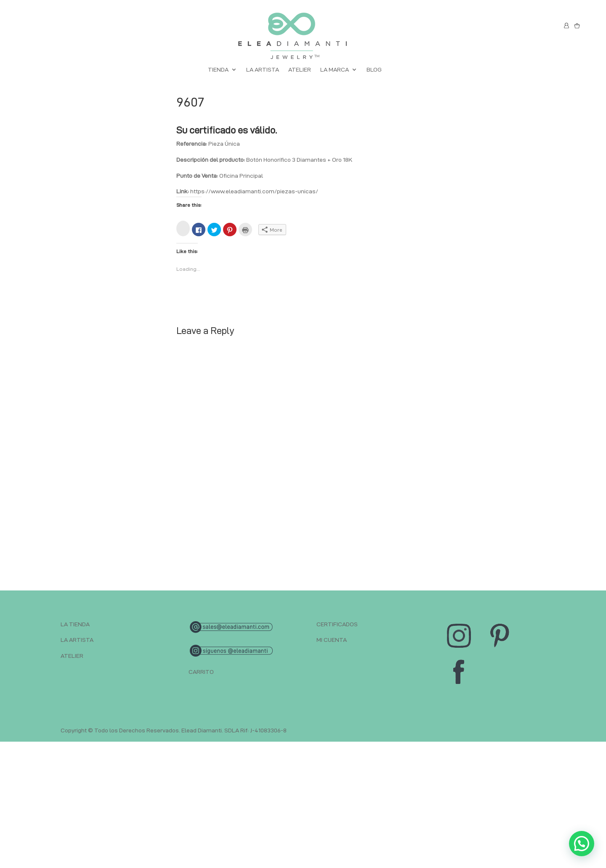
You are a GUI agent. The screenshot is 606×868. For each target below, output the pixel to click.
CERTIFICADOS (337, 624)
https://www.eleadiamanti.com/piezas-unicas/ (254, 191)
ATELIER (300, 70)
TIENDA (218, 70)
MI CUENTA (332, 640)
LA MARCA (335, 70)
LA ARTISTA (263, 70)
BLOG (374, 70)
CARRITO (201, 672)
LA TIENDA (75, 624)
